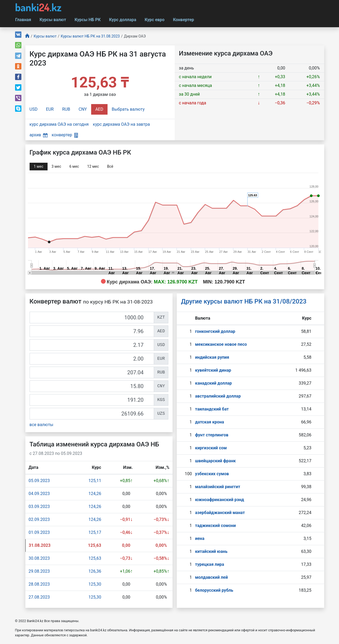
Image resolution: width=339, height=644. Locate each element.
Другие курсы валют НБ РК (244, 301)
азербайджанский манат (220, 513)
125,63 (95, 558)
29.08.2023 (39, 571)
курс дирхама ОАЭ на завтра (122, 124)
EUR (50, 109)
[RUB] (92, 372)
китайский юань (211, 551)
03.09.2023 (39, 507)
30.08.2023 (39, 558)
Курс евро (155, 20)
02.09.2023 (39, 519)
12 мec (93, 166)
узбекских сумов (212, 474)
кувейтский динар (213, 370)
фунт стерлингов (212, 435)
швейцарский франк (215, 461)
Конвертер (184, 20)
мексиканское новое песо (221, 344)
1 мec (39, 166)
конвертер (65, 135)
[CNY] (92, 386)
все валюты (41, 425)
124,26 (95, 494)
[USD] (92, 345)
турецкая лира (210, 564)
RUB (66, 109)
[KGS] (92, 400)
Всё (110, 166)
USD (34, 109)
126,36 (95, 571)
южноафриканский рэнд (220, 500)
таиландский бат (212, 409)
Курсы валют (53, 20)
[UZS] (92, 414)
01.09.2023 (39, 532)
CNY (83, 109)
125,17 (95, 532)
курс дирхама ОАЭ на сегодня (59, 124)
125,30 (95, 584)
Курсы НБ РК (88, 20)
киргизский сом (211, 448)
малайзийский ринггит (218, 487)
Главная (23, 20)
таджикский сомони (215, 526)
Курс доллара (123, 20)
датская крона (210, 422)
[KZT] (92, 318)
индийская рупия (212, 357)
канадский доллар (213, 383)
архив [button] (39, 135)
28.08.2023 (39, 584)
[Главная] (27, 36)
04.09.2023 (39, 494)
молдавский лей (211, 577)
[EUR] (92, 359)
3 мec (56, 166)
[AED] (92, 331)
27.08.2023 (39, 597)
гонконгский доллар (215, 331)
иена (200, 538)
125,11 (95, 481)
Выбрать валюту (128, 109)
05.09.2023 (39, 481)
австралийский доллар (218, 396)
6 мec (74, 166)
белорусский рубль (214, 590)
